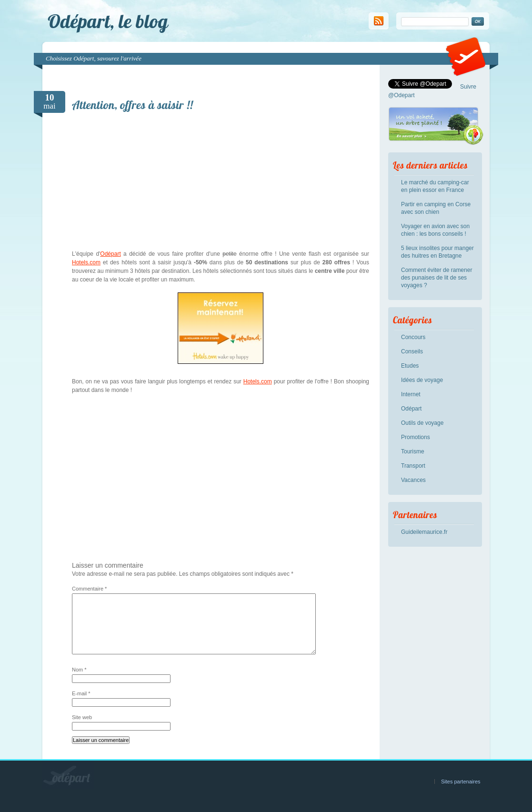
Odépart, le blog (108, 21)
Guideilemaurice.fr (424, 532)
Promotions (416, 437)
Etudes (410, 366)
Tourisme (413, 451)
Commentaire (89, 589)
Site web (82, 717)
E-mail (81, 693)
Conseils (412, 351)
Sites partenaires (461, 782)
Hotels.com (86, 262)
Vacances (413, 480)
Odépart (110, 254)
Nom (79, 670)
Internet (411, 394)
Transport (413, 466)
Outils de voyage (422, 423)
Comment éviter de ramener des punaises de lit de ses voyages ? (437, 278)
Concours (413, 337)
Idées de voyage (422, 380)
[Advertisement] (221, 183)
